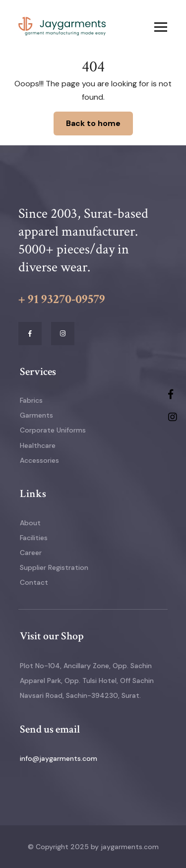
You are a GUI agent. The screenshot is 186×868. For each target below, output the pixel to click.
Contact (34, 582)
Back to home (93, 123)
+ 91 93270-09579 (62, 299)
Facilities (34, 538)
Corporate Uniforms (53, 430)
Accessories (39, 460)
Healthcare (38, 445)
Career (31, 553)
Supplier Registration (54, 567)
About (30, 523)
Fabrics (31, 400)
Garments (36, 415)
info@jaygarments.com (59, 758)
